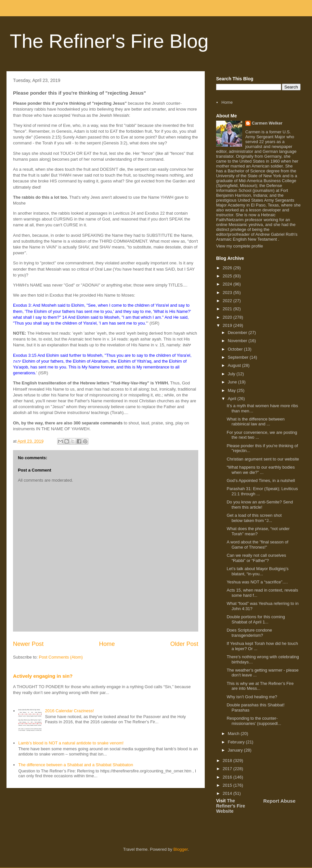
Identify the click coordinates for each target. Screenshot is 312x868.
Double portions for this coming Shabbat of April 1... (256, 619)
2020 (228, 317)
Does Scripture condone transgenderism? (249, 633)
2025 (228, 276)
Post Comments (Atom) (61, 657)
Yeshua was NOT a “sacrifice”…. (257, 582)
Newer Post (28, 644)
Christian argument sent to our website (263, 459)
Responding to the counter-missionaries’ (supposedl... (254, 721)
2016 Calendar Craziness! (69, 711)
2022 (228, 301)
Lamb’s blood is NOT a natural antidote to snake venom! (71, 743)
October (236, 349)
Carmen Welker (267, 123)
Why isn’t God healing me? (252, 697)
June (233, 382)
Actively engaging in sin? (43, 676)
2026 (228, 268)
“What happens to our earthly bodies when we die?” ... (261, 470)
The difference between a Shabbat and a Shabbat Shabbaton (76, 765)
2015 (228, 785)
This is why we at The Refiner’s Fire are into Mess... (260, 686)
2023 (228, 293)
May (232, 390)
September (239, 357)
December (238, 333)
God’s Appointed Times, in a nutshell (261, 481)
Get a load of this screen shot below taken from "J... (254, 518)
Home (107, 644)
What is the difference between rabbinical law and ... (255, 422)
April (233, 399)
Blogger (181, 849)
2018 (228, 761)
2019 (228, 325)
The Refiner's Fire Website (231, 806)
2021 (228, 309)
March (234, 734)
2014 (228, 793)
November (238, 341)
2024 (228, 284)
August (235, 365)
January (236, 750)
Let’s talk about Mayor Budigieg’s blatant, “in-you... (257, 571)
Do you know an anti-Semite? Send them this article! (260, 505)
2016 (228, 777)
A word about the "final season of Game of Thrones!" (257, 545)
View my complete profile (240, 246)
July (232, 374)
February (237, 742)
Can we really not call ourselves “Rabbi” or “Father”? (256, 558)
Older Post (184, 644)
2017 (228, 769)
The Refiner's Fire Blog (109, 41)
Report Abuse (279, 801)
